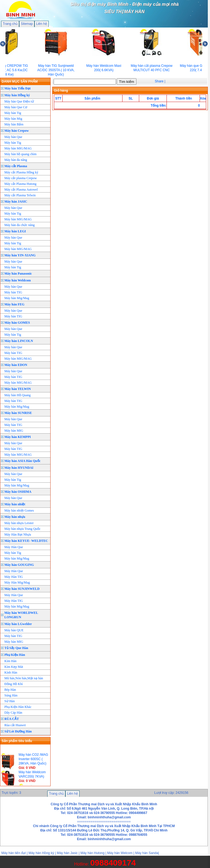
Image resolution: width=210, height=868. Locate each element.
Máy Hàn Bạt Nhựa (18, 534)
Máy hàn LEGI (15, 231)
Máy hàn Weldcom (17, 280)
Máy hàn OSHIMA (18, 492)
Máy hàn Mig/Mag (17, 298)
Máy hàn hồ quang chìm (21, 154)
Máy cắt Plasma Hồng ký (21, 172)
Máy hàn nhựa (15, 517)
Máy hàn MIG (14, 431)
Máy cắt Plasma (16, 166)
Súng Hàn (11, 695)
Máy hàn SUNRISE (18, 413)
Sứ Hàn (10, 701)
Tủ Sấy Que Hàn (16, 648)
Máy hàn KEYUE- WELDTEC (26, 541)
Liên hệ (42, 24)
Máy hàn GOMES (17, 323)
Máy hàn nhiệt (15, 504)
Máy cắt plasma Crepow (21, 178)
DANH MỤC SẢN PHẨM (20, 82)
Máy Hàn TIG (14, 577)
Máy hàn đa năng (16, 160)
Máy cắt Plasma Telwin (20, 195)
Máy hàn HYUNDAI (19, 468)
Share (159, 81)
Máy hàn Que (13, 137)
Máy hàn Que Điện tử (19, 101)
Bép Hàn (10, 690)
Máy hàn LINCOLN (19, 341)
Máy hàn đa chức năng (20, 225)
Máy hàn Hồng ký (17, 95)
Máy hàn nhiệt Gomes (19, 510)
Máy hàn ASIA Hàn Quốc (22, 461)
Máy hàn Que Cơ (16, 107)
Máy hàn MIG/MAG (18, 148)
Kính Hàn (11, 672)
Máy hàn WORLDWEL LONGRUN (21, 615)
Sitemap (27, 24)
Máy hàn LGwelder (18, 624)
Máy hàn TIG (13, 292)
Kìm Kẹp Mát (14, 667)
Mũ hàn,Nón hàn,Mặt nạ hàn (24, 678)
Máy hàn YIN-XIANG (20, 255)
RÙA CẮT (12, 719)
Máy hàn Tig (13, 113)
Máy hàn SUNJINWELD (22, 589)
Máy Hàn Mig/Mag (17, 582)
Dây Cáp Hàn (13, 713)
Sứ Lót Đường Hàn (18, 731)
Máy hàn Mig (13, 119)
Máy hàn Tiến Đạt (17, 88)
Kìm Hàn (10, 661)
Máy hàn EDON (16, 365)
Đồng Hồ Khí (14, 684)
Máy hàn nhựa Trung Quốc (22, 529)
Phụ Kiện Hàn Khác (18, 707)
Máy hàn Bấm (14, 124)
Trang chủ (10, 24)
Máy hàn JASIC (16, 202)
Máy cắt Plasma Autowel (21, 190)
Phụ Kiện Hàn (15, 655)
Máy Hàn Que (14, 547)
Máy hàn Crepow (17, 131)
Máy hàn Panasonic (18, 274)
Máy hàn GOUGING (19, 565)
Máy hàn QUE (14, 630)
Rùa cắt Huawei (15, 725)
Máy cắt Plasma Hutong (20, 184)
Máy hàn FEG (14, 304)
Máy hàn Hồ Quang (17, 395)
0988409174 (113, 863)
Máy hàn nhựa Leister (19, 523)
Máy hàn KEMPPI (18, 437)
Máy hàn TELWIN (18, 389)
